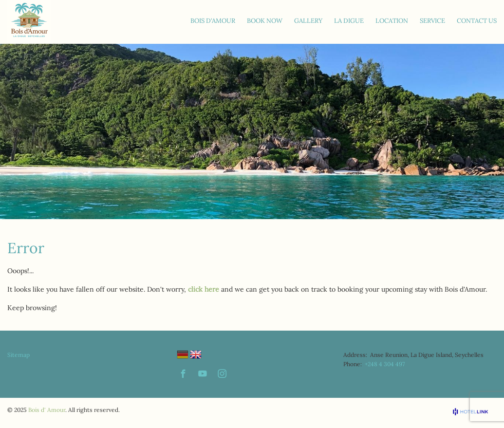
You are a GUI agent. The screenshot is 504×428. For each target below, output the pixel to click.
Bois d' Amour (47, 410)
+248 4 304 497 (385, 364)
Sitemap (19, 355)
